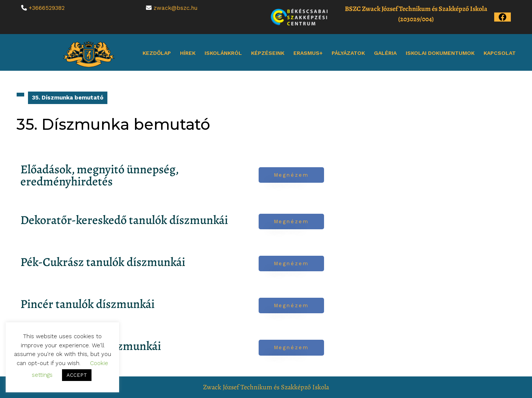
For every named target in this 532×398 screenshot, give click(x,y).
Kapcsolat (500, 53)
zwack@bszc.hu (175, 8)
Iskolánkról (223, 53)
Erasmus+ (308, 53)
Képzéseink (268, 53)
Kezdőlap (157, 53)
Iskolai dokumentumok (440, 53)
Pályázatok (348, 53)
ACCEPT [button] (77, 375)
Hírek (188, 53)
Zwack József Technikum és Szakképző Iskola (266, 387)
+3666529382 (47, 8)
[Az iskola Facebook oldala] (503, 17)
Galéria (385, 53)
